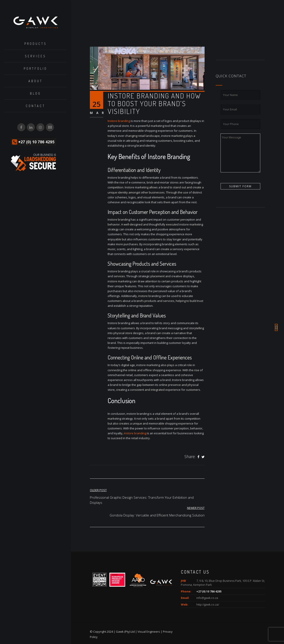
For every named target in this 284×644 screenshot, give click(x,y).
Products (36, 44)
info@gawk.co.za (207, 598)
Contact (35, 106)
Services (35, 56)
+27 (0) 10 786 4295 (209, 591)
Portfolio (35, 69)
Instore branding (119, 121)
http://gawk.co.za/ (208, 604)
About (35, 81)
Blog (35, 94)
